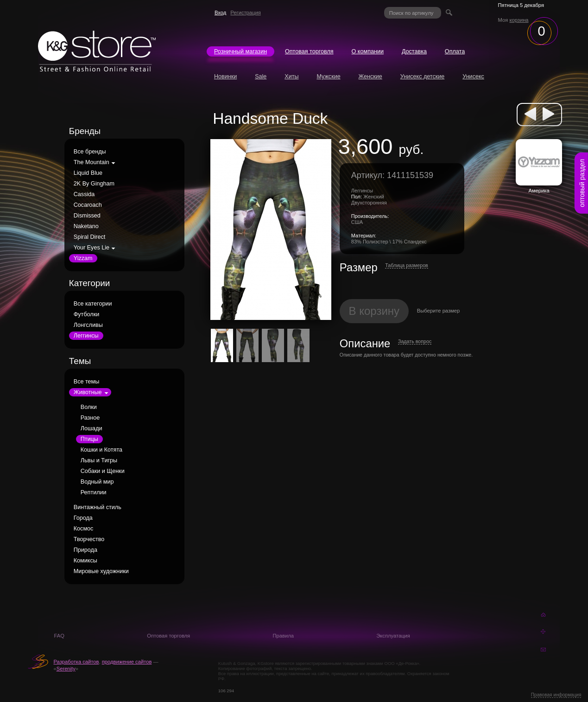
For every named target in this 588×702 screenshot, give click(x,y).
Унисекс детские (423, 77)
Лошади (92, 428)
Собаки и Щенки (103, 471)
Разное (90, 418)
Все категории (93, 304)
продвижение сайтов (127, 662)
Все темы (87, 382)
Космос (84, 529)
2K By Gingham (94, 184)
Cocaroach (88, 205)
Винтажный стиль (98, 507)
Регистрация (245, 13)
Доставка (414, 51)
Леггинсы (86, 336)
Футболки (86, 314)
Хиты (291, 77)
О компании (368, 51)
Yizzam (83, 258)
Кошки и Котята (101, 450)
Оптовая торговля (309, 51)
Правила (283, 636)
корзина (519, 20)
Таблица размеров (407, 265)
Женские (370, 77)
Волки (89, 407)
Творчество (89, 539)
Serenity (66, 669)
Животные (88, 392)
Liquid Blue (88, 173)
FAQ (59, 636)
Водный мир (97, 482)
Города (83, 518)
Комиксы (85, 561)
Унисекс (473, 77)
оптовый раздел (582, 183)
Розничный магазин (240, 51)
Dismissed (87, 216)
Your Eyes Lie (92, 248)
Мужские (328, 77)
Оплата (455, 51)
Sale (261, 77)
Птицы (89, 439)
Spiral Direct (90, 237)
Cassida (84, 194)
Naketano (86, 226)
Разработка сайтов (76, 662)
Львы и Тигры (99, 460)
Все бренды (90, 152)
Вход (220, 13)
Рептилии (94, 492)
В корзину (374, 311)
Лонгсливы (88, 325)
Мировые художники (101, 571)
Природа (85, 550)
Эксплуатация (393, 636)
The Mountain (92, 162)
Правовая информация (556, 695)
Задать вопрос (415, 341)
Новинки (225, 77)
